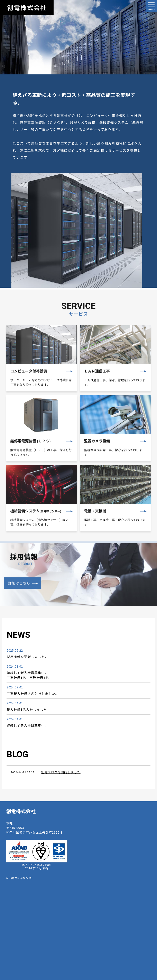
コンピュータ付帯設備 (29, 384)
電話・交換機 (95, 524)
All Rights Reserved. (19, 878)
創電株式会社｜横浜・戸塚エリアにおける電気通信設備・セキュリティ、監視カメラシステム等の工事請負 (27, 8)
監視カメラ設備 (97, 454)
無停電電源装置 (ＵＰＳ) (30, 454)
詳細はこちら (19, 596)
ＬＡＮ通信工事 (97, 384)
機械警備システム (36, 524)
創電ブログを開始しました (61, 772)
